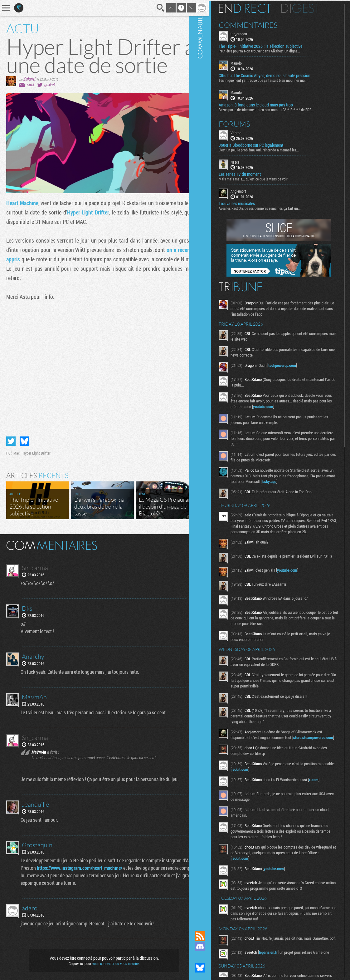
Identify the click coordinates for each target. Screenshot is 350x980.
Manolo (247, 62)
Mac (17, 448)
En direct (256, 8)
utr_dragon (250, 33)
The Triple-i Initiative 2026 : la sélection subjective (272, 46)
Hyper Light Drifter (100, 212)
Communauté (211, 460)
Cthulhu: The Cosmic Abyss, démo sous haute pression (276, 75)
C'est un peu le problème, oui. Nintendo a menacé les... (270, 149)
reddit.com (269, 782)
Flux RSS (211, 936)
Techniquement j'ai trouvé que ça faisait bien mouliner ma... (274, 80)
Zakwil (29, 79)
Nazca (246, 161)
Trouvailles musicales (248, 203)
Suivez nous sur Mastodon (211, 957)
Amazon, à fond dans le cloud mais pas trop (267, 104)
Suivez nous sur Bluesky (211, 968)
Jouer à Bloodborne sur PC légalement (262, 144)
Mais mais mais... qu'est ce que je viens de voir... (266, 178)
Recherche (152, 8)
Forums (246, 123)
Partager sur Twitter (11, 436)
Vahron (247, 132)
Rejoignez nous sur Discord (211, 947)
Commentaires (259, 24)
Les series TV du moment (251, 174)
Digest (311, 8)
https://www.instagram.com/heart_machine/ (94, 863)
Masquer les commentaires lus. (190, 540)
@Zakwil (50, 85)
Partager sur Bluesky (24, 436)
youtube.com (294, 406)
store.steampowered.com (263, 750)
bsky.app (306, 481)
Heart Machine (22, 203)
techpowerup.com (293, 365)
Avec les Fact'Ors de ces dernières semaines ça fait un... (271, 208)
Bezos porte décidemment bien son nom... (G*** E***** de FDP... (277, 109)
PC (8, 448)
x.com (325, 792)
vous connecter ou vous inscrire (112, 959)
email (30, 85)
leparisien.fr (280, 967)
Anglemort (250, 190)
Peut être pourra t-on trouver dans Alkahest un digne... (271, 50)
